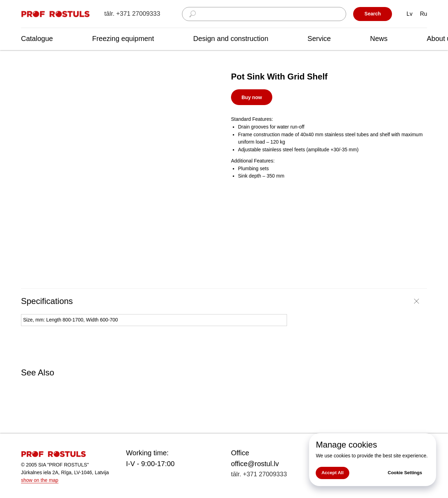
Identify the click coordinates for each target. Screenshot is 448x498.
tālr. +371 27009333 (132, 14)
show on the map (40, 480)
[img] (56, 14)
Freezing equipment (123, 39)
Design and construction (231, 39)
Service (319, 39)
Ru (423, 14)
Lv (410, 14)
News (379, 39)
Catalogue (37, 39)
